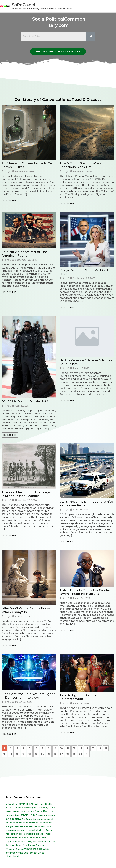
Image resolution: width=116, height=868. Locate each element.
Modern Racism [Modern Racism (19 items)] (45, 831)
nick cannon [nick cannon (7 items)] (12, 835)
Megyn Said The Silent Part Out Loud (84, 273)
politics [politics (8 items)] (38, 835)
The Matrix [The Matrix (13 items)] (29, 846)
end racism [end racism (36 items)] (13, 819)
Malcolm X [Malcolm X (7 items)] (46, 827)
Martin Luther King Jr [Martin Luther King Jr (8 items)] (17, 831)
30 (81, 755)
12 (74, 749)
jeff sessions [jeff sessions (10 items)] (46, 823)
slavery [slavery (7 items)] (29, 842)
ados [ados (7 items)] (9, 804)
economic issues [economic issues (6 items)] (46, 816)
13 (81, 749)
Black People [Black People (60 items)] (44, 812)
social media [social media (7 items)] (39, 842)
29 (74, 755)
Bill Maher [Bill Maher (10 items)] (29, 804)
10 (61, 749)
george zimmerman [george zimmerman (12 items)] (27, 823)
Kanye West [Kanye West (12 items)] (13, 827)
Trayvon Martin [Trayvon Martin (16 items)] (15, 850)
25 (49, 755)
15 (93, 749)
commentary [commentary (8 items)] (13, 816)
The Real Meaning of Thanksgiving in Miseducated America (29, 495)
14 (87, 749)
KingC (8, 172)
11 (68, 749)
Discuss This (10, 201)
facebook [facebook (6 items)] (38, 820)
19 (11, 755)
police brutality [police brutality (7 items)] (26, 835)
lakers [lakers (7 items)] (37, 827)
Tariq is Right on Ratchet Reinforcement (79, 698)
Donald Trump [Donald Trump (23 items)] (28, 816)
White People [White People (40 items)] (33, 849)
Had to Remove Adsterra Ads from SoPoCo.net (86, 363)
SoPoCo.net (28, 5)
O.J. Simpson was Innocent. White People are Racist (86, 504)
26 (55, 755)
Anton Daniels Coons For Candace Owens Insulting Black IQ (86, 593)
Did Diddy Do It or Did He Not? (25, 402)
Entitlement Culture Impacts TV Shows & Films (27, 166)
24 (43, 755)
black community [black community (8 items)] (25, 808)
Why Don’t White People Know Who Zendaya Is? (26, 611)
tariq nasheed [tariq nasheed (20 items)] (14, 846)
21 (23, 755)
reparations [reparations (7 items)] (12, 842)
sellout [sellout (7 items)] (22, 842)
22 (30, 755)
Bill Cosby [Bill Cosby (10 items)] (17, 804)
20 (17, 755)
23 (36, 755)
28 (68, 755)
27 (61, 755)
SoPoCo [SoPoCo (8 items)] (51, 842)
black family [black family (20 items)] (41, 808)
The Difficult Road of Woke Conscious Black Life (81, 166)
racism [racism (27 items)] (22, 838)
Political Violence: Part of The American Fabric (24, 254)
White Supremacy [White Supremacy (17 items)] (27, 853)
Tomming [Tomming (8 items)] (40, 846)
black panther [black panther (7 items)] (27, 812)
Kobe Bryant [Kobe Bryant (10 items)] (27, 827)
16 (100, 749)
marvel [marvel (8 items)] (31, 831)
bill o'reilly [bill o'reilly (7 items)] (40, 804)
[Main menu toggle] (113, 6)
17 (106, 749)
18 (4, 755)
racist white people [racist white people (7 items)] (36, 838)
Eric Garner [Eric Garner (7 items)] (27, 820)
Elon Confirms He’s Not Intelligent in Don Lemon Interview (28, 696)
